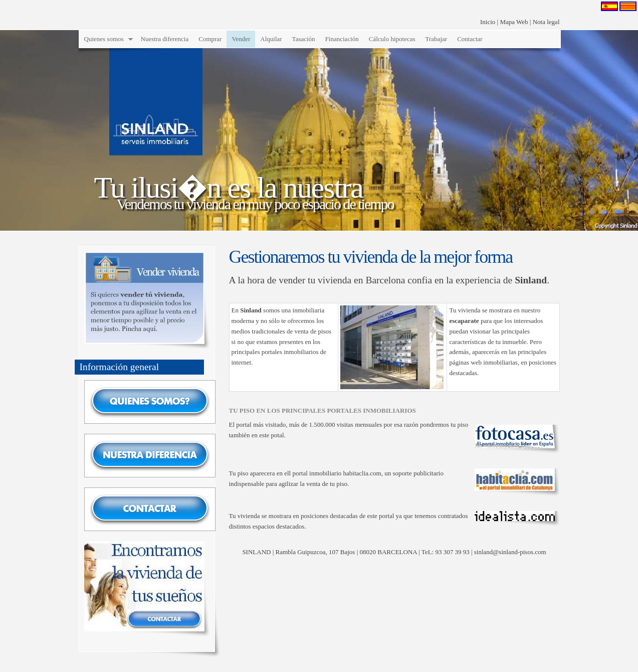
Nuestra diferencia (165, 39)
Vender (241, 39)
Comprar (210, 39)
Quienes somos (104, 39)
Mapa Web (514, 22)
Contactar (470, 39)
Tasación (304, 39)
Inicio (488, 22)
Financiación (342, 39)
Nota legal (546, 22)
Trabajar (437, 39)
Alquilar (271, 39)
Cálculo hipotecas (392, 39)
